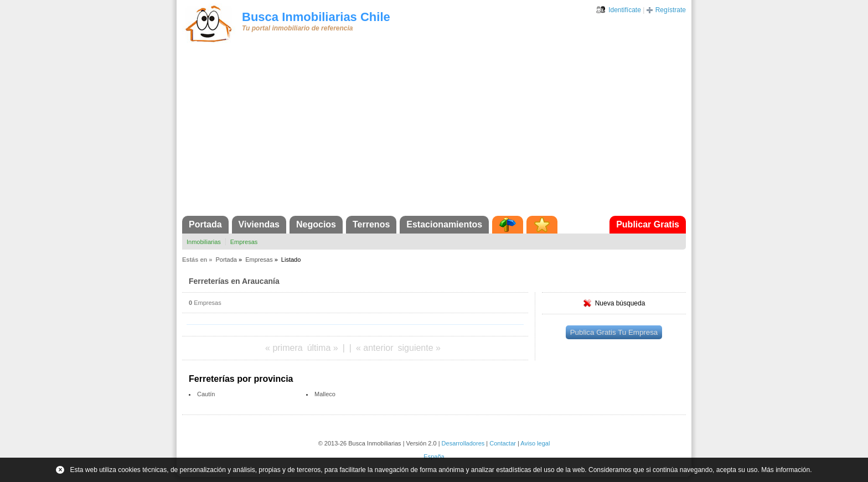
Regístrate (671, 10)
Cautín (206, 394)
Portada (205, 224)
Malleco (325, 394)
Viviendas (259, 224)
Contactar (503, 443)
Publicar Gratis (648, 224)
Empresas (244, 242)
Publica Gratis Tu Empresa (614, 332)
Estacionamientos (444, 224)
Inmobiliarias (204, 242)
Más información (786, 470)
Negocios (316, 224)
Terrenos (371, 224)
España (434, 457)
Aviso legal (535, 443)
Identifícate (625, 10)
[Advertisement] (434, 133)
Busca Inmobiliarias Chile (316, 17)
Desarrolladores (463, 443)
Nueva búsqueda (620, 303)
